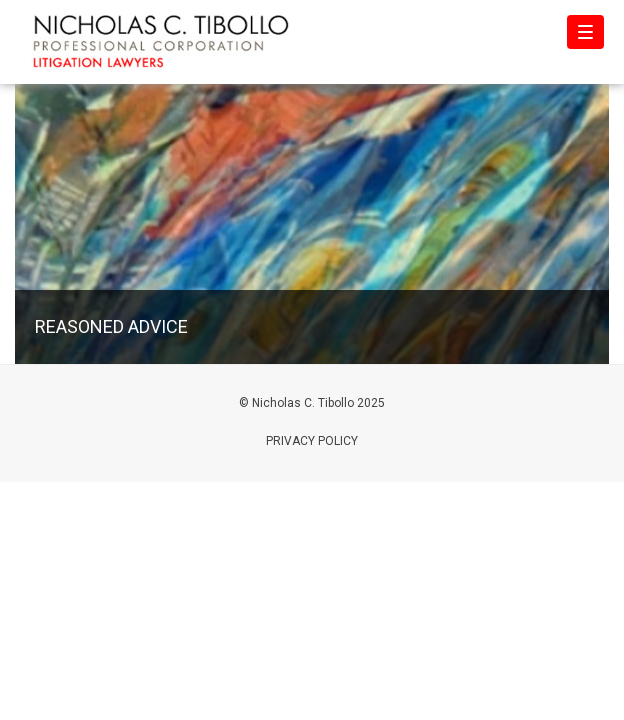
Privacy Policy (312, 441)
